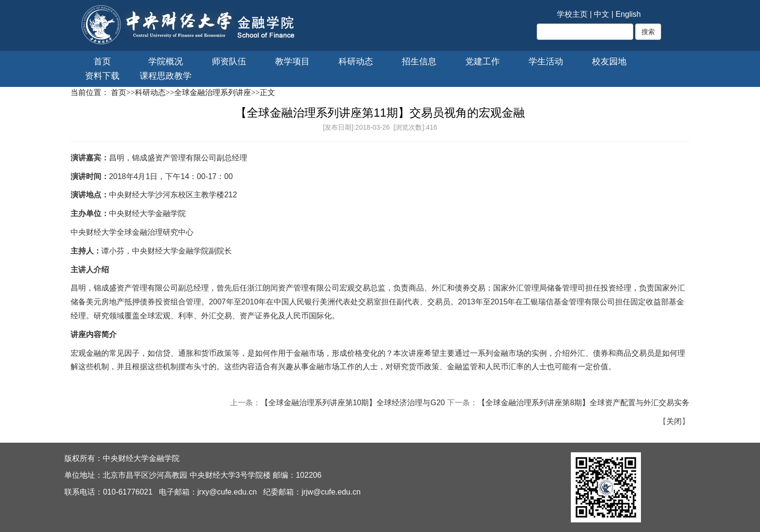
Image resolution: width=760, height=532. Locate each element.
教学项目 (292, 61)
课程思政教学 (166, 76)
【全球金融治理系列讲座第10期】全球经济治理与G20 (353, 403)
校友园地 (609, 61)
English (628, 14)
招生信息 (419, 61)
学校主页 (572, 14)
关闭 (674, 421)
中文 (602, 14)
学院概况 (166, 61)
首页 (102, 61)
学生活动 (546, 61)
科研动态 (356, 61)
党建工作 (483, 61)
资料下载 (102, 76)
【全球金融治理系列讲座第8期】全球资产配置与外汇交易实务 (584, 403)
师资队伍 (229, 61)
